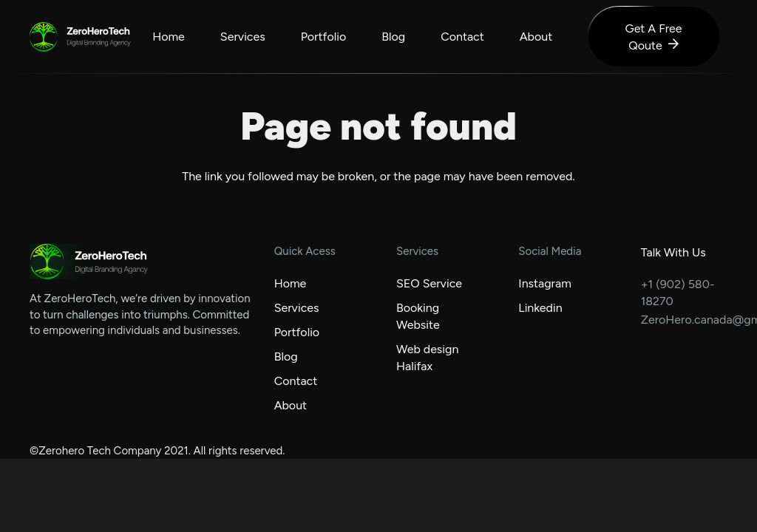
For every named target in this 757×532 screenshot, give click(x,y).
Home (291, 283)
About (291, 405)
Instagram (544, 283)
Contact (296, 381)
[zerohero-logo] (44, 37)
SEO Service (429, 283)
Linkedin (540, 308)
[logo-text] (98, 37)
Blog (286, 357)
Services (297, 308)
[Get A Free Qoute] (654, 37)
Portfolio (297, 332)
